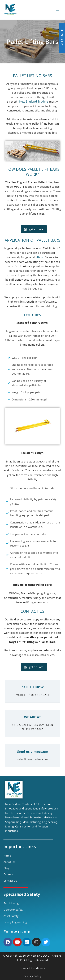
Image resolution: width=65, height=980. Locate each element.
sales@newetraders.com (33, 759)
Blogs (7, 868)
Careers (8, 874)
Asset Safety (11, 916)
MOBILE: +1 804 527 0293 (32, 695)
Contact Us (10, 881)
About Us (9, 862)
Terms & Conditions (33, 968)
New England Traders (34, 102)
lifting (39, 257)
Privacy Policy (32, 976)
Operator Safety (13, 910)
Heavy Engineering (15, 922)
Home (7, 856)
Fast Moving (11, 903)
